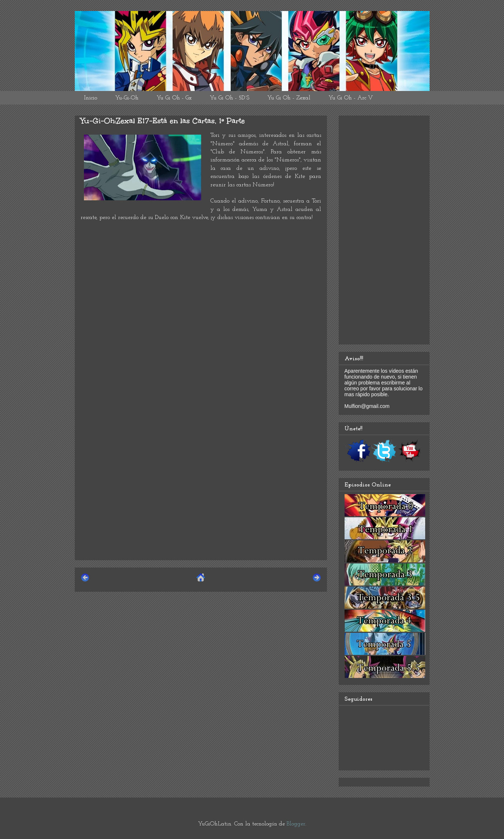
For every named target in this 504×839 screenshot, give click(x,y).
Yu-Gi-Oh (127, 98)
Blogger (296, 824)
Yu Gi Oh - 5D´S (229, 98)
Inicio (91, 98)
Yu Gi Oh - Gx (174, 98)
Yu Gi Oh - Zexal (289, 98)
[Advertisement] (201, 503)
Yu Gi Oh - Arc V (351, 98)
